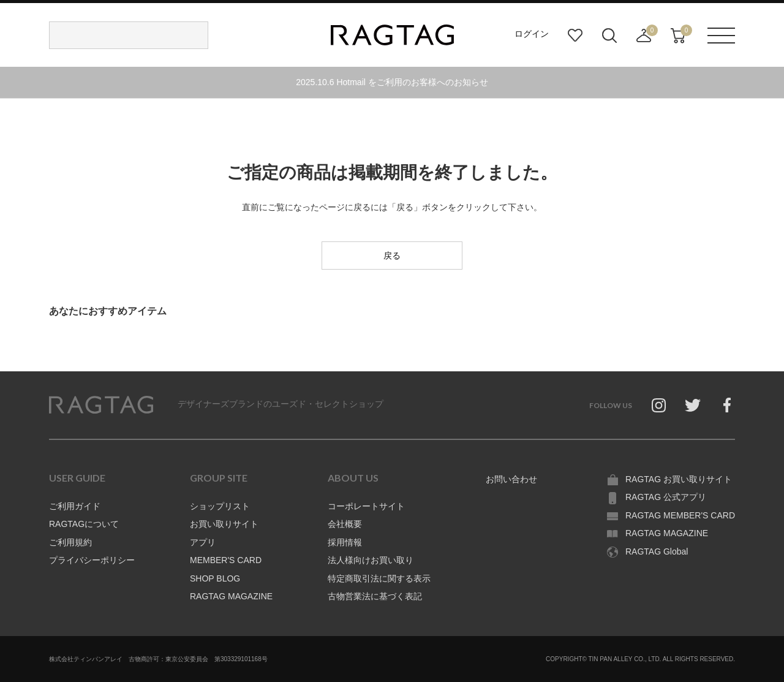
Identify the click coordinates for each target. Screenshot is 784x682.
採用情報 (345, 542)
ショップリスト (220, 506)
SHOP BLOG (215, 578)
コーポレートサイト (366, 506)
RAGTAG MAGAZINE (231, 596)
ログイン (532, 34)
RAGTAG (101, 405)
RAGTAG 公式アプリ (666, 497)
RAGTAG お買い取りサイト (679, 479)
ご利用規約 (70, 542)
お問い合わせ (511, 479)
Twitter (693, 405)
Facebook (727, 405)
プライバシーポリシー (92, 560)
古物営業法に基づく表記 (375, 596)
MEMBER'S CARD (226, 560)
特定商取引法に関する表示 (379, 578)
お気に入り (575, 36)
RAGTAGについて (84, 524)
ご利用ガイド (75, 506)
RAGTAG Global (657, 551)
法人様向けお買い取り (371, 560)
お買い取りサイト (224, 524)
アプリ (203, 542)
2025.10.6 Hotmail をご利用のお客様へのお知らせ (392, 82)
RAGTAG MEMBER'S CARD (680, 515)
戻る (392, 256)
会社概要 (345, 524)
